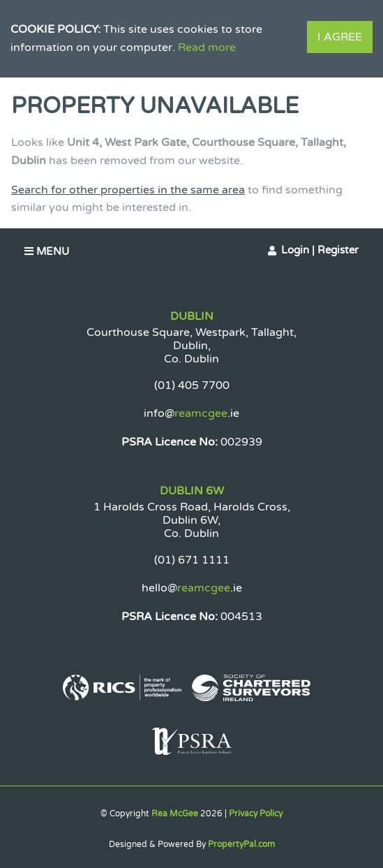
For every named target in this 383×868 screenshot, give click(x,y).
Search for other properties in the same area (128, 190)
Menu (47, 251)
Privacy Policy (256, 814)
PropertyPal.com (241, 844)
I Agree (340, 37)
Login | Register (320, 250)
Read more (207, 47)
